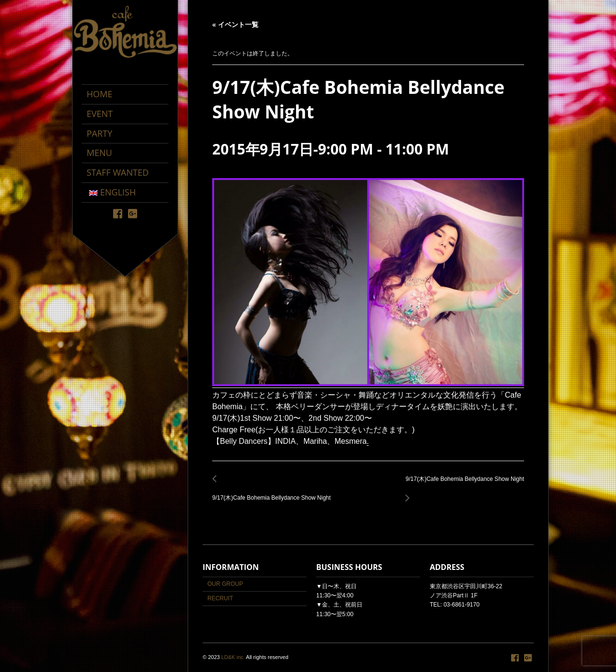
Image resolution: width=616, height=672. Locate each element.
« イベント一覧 (235, 25)
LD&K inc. (233, 657)
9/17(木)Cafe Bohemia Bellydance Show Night (274, 492)
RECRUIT (220, 598)
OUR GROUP (225, 584)
